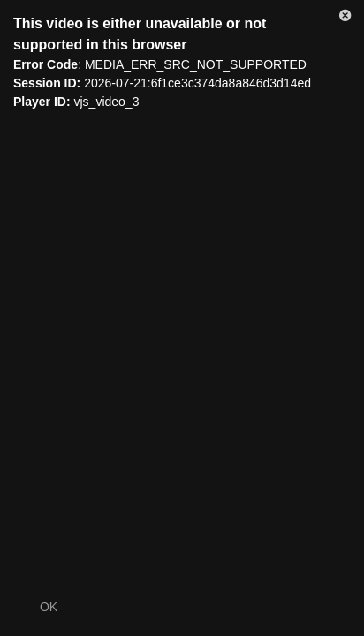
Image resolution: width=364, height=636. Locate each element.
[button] (345, 19)
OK (49, 607)
